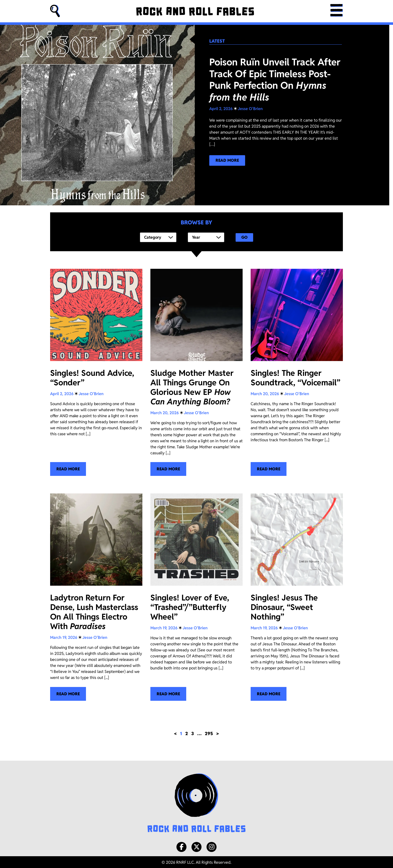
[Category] (158, 237)
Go (244, 237)
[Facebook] (181, 846)
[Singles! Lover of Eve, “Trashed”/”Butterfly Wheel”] (197, 596)
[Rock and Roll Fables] (195, 11)
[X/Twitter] (197, 846)
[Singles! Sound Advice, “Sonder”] (96, 371)
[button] (55, 11)
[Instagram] (212, 846)
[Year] (206, 237)
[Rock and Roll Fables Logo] (197, 803)
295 (209, 732)
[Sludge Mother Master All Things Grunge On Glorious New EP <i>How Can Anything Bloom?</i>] (197, 371)
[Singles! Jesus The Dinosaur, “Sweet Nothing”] (297, 596)
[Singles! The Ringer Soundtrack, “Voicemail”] (297, 371)
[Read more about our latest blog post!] (227, 160)
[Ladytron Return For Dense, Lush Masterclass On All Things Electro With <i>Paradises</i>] (96, 596)
